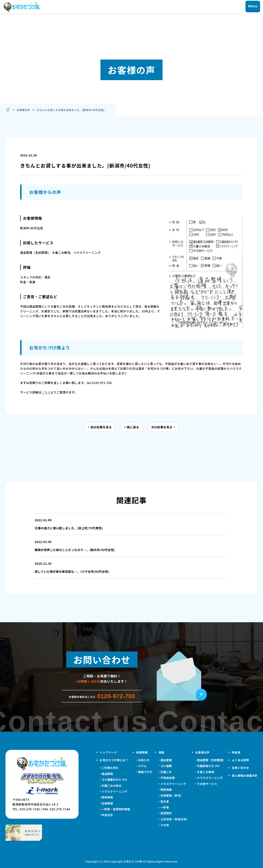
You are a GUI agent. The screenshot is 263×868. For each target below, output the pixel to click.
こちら (46, 392)
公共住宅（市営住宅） (175, 819)
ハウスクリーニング (114, 791)
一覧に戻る (131, 427)
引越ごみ (166, 772)
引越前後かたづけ (208, 766)
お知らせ (144, 760)
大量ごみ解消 (206, 772)
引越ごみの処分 (112, 786)
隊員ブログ (145, 772)
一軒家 (165, 807)
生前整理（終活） (172, 795)
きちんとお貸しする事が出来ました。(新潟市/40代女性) (70, 110)
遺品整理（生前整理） (211, 760)
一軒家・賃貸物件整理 (116, 809)
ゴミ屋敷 (166, 766)
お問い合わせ (240, 768)
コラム (142, 766)
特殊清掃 (107, 797)
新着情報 (142, 752)
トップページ (108, 752)
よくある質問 (240, 760)
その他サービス (207, 784)
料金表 (236, 752)
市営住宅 (107, 815)
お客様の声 (202, 752)
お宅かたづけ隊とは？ (114, 760)
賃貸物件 (166, 813)
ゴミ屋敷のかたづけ (114, 780)
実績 (161, 752)
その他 (165, 825)
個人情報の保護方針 (245, 776)
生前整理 (107, 803)
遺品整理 (107, 774)
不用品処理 (167, 778)
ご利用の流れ (110, 768)
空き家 (165, 801)
